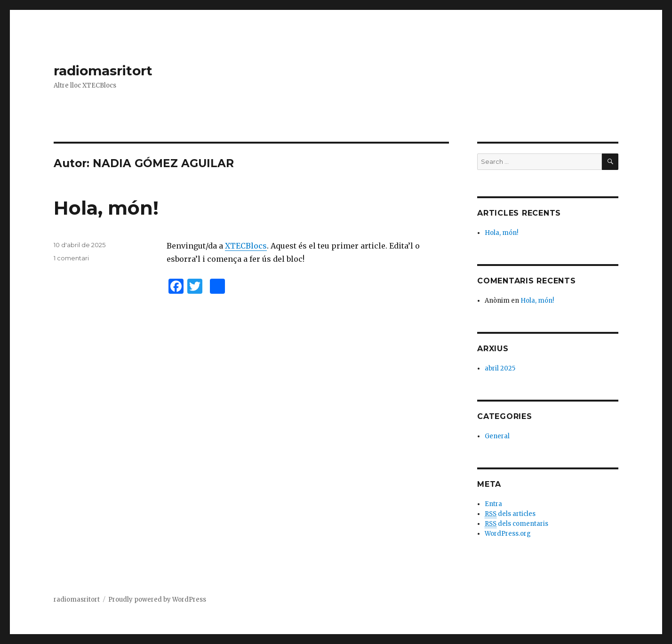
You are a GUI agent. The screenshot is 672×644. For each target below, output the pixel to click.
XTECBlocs (246, 246)
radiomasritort (103, 71)
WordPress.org (508, 534)
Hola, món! (106, 208)
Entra (493, 504)
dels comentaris (516, 524)
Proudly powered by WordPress (157, 600)
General (497, 436)
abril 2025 (500, 368)
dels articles (510, 514)
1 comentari (71, 258)
